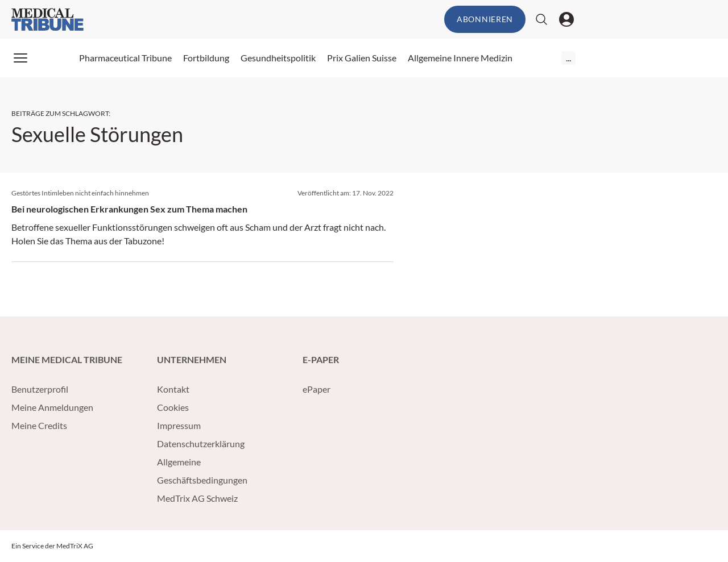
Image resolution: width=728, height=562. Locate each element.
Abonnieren (485, 19)
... (568, 58)
